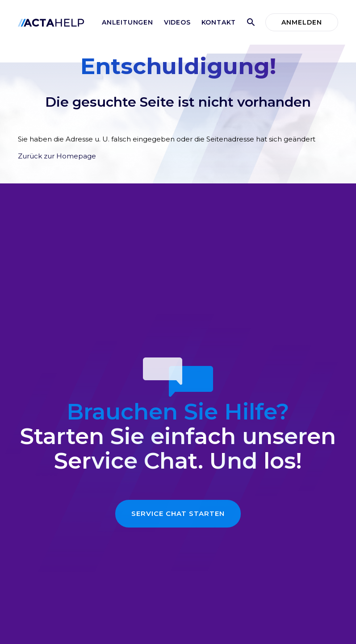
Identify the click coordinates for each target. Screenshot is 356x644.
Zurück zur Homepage (57, 156)
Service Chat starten (178, 513)
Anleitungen (128, 22)
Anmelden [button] (302, 22)
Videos (177, 22)
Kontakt (219, 22)
